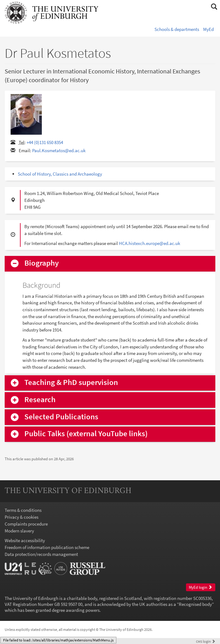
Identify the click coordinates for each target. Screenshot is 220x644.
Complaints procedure (26, 524)
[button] (214, 7)
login (206, 641)
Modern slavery (19, 531)
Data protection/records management (41, 554)
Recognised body (195, 604)
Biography (42, 263)
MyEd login (200, 587)
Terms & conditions (23, 510)
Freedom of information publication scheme (47, 547)
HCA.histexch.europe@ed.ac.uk (149, 243)
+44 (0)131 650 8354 (45, 142)
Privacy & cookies (22, 517)
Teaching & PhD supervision (71, 383)
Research (40, 400)
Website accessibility (25, 540)
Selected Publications (61, 417)
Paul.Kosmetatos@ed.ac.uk (59, 150)
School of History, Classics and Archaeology (60, 174)
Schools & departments (177, 29)
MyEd (208, 29)
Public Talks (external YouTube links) (86, 434)
